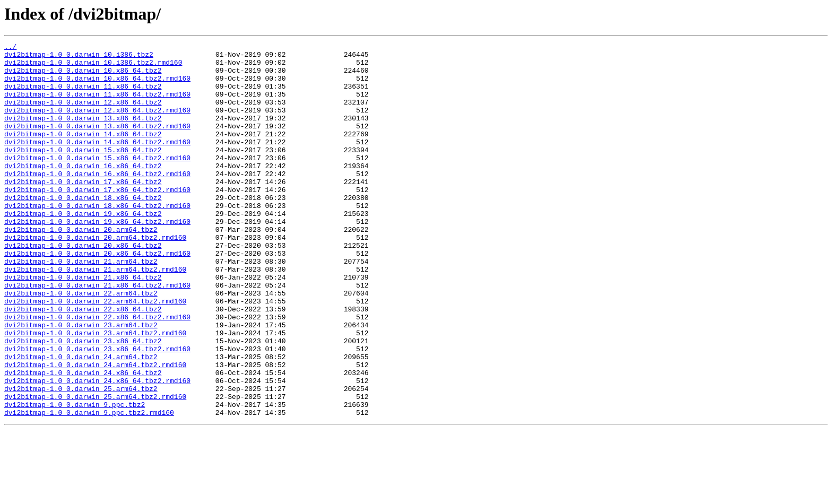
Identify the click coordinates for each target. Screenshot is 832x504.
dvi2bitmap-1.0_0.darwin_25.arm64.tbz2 (81, 458)
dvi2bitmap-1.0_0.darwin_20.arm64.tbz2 (81, 267)
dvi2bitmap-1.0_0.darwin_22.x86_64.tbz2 (83, 363)
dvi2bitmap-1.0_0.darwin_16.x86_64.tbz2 (83, 191)
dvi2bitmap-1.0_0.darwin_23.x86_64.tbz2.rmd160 (97, 411)
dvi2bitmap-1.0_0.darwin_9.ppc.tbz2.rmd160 (89, 487)
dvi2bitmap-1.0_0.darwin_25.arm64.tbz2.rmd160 (95, 468)
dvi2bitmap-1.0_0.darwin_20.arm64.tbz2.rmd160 (95, 277)
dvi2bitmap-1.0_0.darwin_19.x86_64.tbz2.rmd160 (97, 258)
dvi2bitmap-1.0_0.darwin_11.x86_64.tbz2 (83, 95)
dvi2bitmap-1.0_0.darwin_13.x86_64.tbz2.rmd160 (97, 143)
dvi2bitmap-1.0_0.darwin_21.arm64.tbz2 (81, 306)
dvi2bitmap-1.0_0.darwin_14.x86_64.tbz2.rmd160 (97, 162)
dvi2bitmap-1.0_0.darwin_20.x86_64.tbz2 (83, 286)
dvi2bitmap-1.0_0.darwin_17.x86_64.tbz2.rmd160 (97, 220)
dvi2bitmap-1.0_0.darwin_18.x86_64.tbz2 (83, 229)
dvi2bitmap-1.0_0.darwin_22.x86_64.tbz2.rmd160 (97, 372)
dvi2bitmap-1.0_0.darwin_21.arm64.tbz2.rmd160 (95, 315)
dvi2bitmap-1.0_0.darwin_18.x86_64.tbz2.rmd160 (97, 239)
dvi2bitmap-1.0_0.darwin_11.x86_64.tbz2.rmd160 (97, 105)
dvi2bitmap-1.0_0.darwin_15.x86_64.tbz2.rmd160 (97, 181)
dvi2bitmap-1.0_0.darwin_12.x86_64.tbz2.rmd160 (97, 124)
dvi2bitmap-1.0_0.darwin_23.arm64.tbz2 (81, 382)
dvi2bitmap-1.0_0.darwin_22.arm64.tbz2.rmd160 (95, 353)
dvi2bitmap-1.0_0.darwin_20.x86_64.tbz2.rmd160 (97, 296)
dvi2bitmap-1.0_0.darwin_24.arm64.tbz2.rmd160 (95, 430)
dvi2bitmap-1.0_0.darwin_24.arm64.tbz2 (81, 420)
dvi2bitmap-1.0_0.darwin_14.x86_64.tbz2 (83, 153)
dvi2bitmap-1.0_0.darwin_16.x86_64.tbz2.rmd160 (97, 201)
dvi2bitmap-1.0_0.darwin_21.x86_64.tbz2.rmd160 (97, 334)
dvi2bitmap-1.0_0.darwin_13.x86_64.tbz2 (83, 134)
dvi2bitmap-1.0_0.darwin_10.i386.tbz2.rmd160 (93, 67)
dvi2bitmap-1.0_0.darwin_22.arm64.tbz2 (81, 344)
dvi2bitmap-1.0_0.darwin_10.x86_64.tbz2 (83, 76)
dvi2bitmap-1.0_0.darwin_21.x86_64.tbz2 (83, 325)
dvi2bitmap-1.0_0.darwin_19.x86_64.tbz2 (83, 248)
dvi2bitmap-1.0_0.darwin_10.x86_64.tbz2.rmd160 (97, 86)
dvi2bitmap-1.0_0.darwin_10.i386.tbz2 (79, 57)
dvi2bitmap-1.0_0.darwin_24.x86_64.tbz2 (83, 439)
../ (10, 48)
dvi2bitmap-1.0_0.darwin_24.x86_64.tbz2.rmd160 (97, 449)
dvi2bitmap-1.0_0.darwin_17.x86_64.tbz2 (83, 210)
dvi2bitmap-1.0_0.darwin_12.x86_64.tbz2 (83, 115)
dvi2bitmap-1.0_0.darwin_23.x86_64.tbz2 (83, 401)
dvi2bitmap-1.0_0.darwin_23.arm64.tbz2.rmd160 (95, 392)
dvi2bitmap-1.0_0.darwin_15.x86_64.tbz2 (83, 172)
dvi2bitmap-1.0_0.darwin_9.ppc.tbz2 (75, 477)
